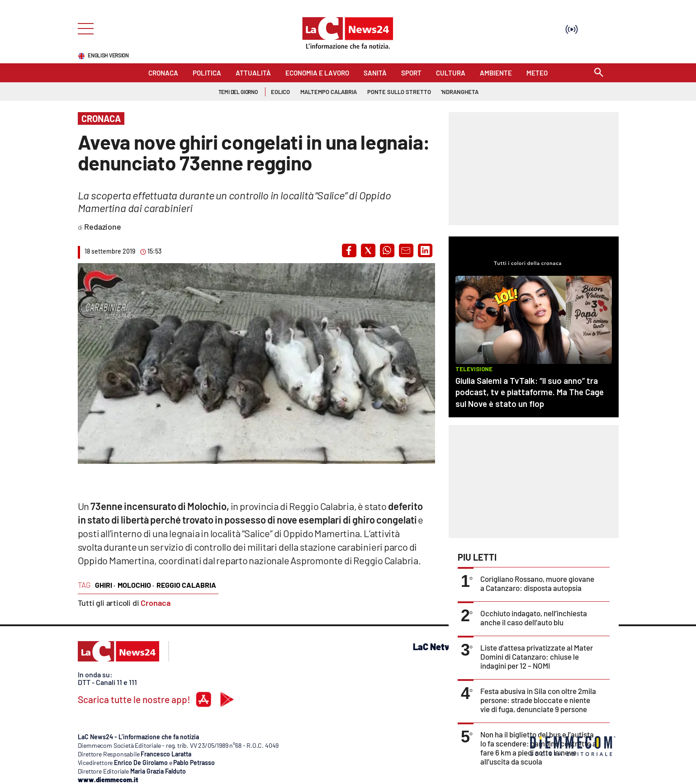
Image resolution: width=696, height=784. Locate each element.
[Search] (599, 73)
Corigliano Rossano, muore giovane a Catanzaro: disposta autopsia (537, 583)
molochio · (136, 585)
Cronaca (156, 603)
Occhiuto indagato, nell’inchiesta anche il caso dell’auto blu (534, 618)
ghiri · (105, 585)
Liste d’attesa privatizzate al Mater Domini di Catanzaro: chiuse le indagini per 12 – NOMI (537, 656)
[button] (349, 250)
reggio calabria (186, 585)
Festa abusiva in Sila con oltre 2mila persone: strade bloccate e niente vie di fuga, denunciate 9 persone (538, 700)
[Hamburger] (83, 28)
